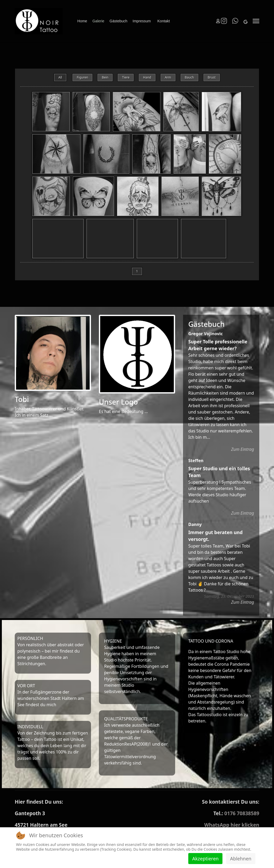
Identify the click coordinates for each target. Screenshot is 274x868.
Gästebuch (119, 21)
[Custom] (245, 22)
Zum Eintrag (243, 453)
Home (82, 21)
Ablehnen (241, 859)
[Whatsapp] (235, 22)
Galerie (98, 21)
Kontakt (164, 21)
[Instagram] (224, 22)
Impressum (142, 21)
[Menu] (256, 21)
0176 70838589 (242, 817)
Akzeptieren (205, 859)
